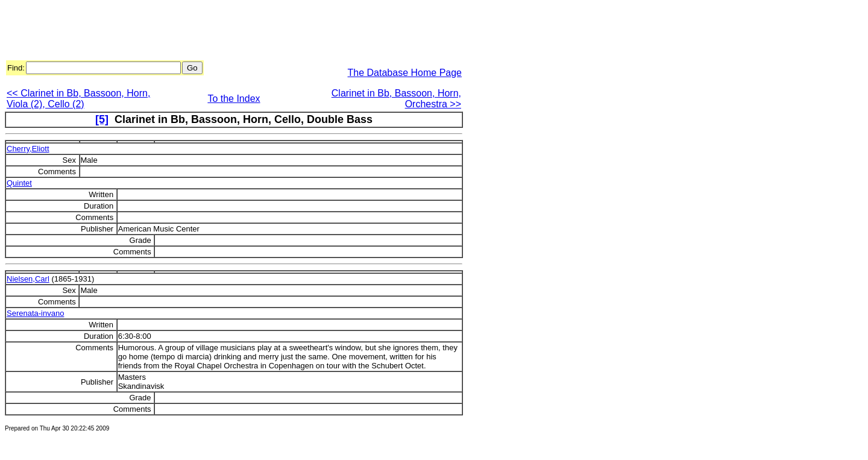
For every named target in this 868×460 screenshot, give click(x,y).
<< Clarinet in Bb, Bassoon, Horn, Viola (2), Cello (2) (78, 99)
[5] (102, 119)
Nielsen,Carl (28, 279)
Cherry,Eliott (28, 149)
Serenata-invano (35, 313)
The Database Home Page (405, 73)
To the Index (234, 99)
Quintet (19, 183)
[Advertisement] (224, 32)
